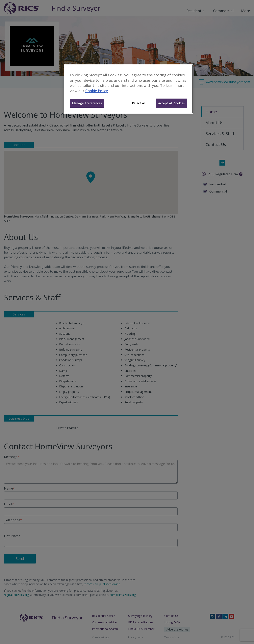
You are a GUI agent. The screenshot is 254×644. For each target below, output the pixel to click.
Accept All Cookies (171, 103)
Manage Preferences (87, 103)
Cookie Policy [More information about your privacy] (97, 91)
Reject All (139, 103)
